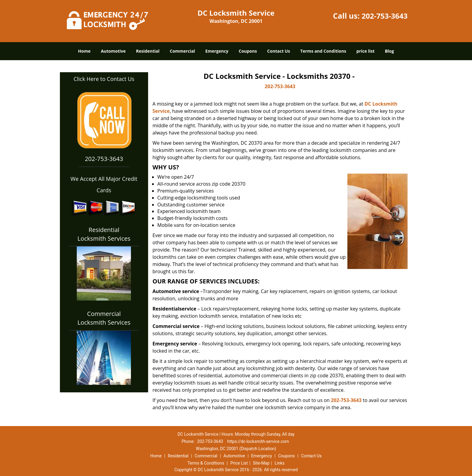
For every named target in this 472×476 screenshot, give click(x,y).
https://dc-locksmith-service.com (258, 441)
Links (279, 463)
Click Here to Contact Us (104, 79)
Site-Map (261, 463)
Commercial (182, 51)
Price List (239, 463)
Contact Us (279, 51)
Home (84, 51)
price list (365, 51)
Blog (389, 51)
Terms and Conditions (323, 51)
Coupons (248, 51)
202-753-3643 (385, 16)
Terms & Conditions (206, 463)
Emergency (217, 51)
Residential (148, 51)
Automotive (113, 51)
